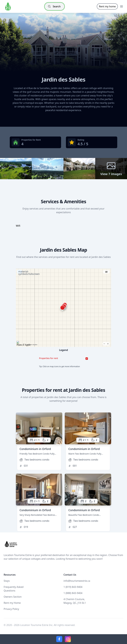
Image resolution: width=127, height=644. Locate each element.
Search (54, 6)
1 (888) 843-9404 (73, 593)
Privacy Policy (11, 609)
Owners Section (13, 597)
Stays (7, 581)
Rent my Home (12, 603)
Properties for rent (49, 358)
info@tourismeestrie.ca (77, 581)
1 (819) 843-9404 (73, 587)
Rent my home (107, 6)
